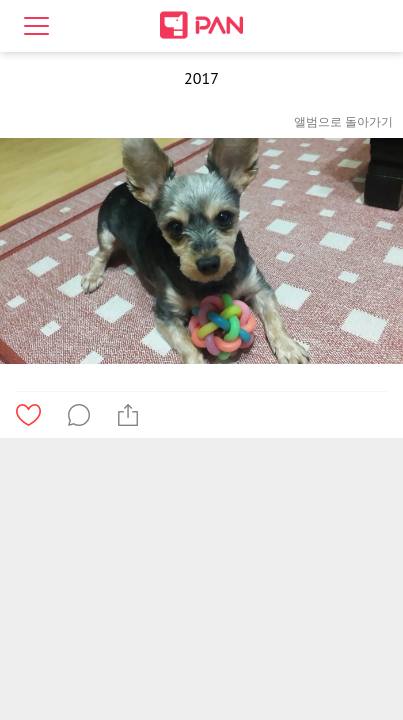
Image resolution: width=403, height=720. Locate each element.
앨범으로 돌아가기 (343, 121)
